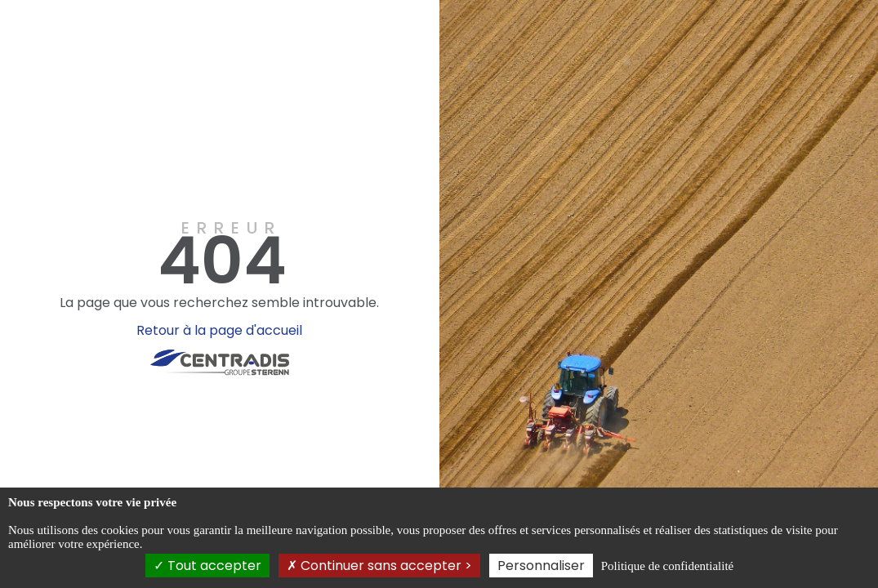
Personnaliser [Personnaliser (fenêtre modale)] (541, 566)
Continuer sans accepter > (379, 566)
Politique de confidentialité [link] (667, 566)
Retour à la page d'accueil (219, 330)
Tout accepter (207, 566)
